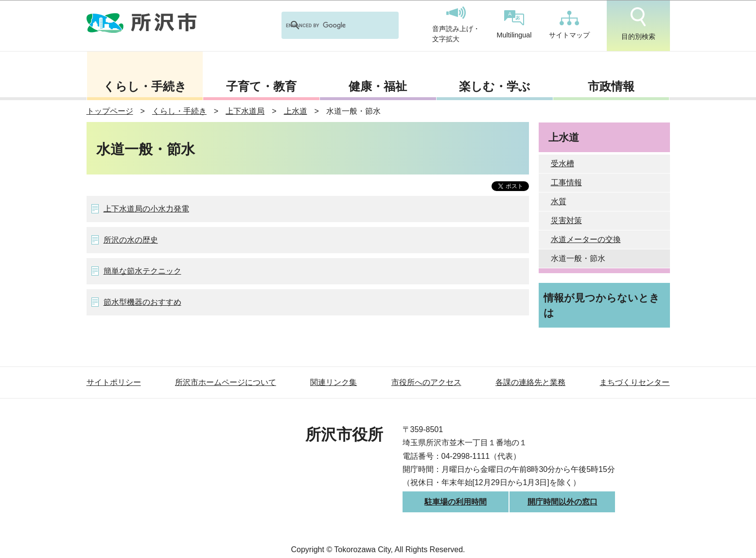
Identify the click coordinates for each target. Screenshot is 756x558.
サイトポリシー (114, 382)
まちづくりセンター (634, 382)
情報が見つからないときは (602, 305)
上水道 (296, 111)
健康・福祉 (378, 86)
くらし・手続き (145, 86)
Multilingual (514, 25)
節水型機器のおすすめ (142, 302)
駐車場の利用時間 (456, 502)
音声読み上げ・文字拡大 (456, 25)
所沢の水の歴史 (131, 240)
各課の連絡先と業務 (530, 382)
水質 (559, 201)
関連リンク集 (334, 382)
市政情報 (611, 86)
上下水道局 (245, 111)
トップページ (110, 111)
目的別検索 (638, 24)
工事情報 (566, 183)
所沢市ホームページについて (226, 382)
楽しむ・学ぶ (495, 86)
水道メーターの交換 (586, 239)
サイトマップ (569, 25)
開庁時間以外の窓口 (563, 502)
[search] (328, 25)
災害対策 (566, 220)
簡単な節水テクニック (142, 271)
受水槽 (563, 164)
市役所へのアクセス (426, 382)
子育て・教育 (261, 86)
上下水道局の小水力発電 (146, 209)
